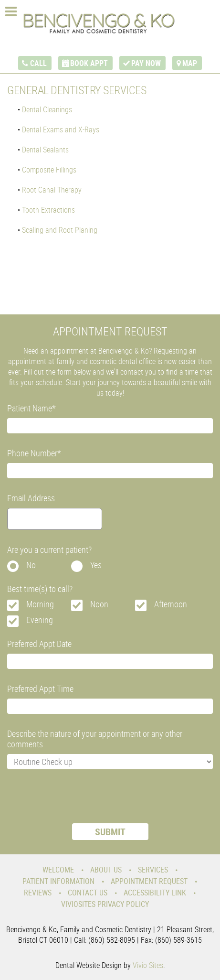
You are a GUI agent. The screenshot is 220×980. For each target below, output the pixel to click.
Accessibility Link (155, 893)
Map (190, 63)
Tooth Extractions (48, 210)
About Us (106, 870)
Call (38, 63)
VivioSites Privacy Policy (105, 904)
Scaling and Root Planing (60, 230)
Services (153, 870)
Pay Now (146, 63)
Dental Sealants (45, 150)
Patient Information (58, 881)
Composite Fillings (49, 170)
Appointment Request (149, 881)
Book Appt (89, 63)
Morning (40, 604)
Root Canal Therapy (52, 190)
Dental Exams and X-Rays (61, 129)
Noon (99, 604)
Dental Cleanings (47, 109)
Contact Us (88, 893)
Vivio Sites (148, 965)
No (31, 565)
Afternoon (171, 604)
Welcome (58, 870)
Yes (96, 565)
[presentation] (80, 802)
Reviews (38, 893)
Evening (40, 620)
